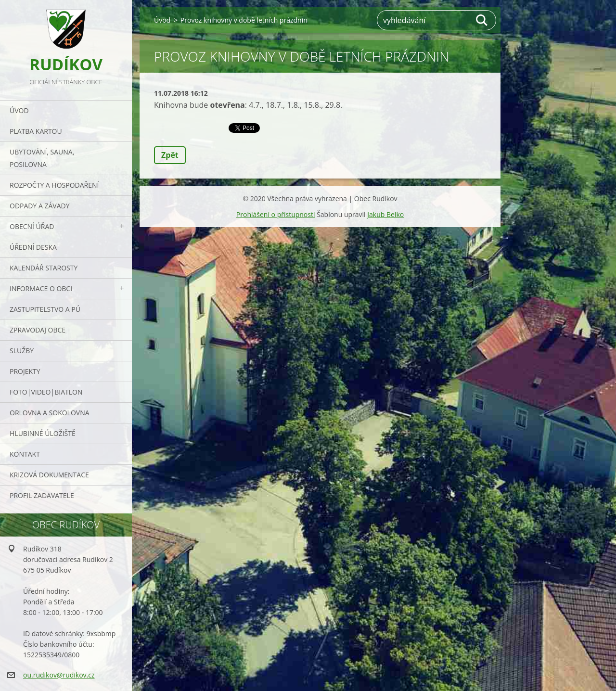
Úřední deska (33, 247)
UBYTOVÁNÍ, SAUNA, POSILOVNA (42, 158)
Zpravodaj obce (38, 330)
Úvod (19, 110)
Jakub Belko (385, 214)
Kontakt (25, 454)
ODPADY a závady (39, 206)
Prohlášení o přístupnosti (276, 214)
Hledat (482, 20)
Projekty (25, 371)
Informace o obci (41, 288)
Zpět (170, 155)
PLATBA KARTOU (36, 131)
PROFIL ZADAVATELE (42, 495)
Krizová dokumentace (49, 475)
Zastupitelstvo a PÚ (45, 309)
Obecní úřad (32, 226)
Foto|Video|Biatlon (46, 392)
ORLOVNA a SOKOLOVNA (50, 413)
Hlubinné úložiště (43, 433)
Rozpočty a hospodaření (54, 185)
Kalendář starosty (44, 268)
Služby (22, 351)
